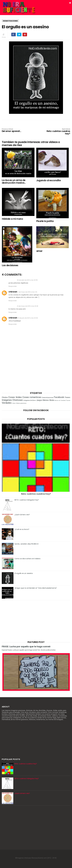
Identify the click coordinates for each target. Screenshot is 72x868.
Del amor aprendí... (15, 130)
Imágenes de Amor (30, 400)
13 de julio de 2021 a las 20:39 (28, 318)
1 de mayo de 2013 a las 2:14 (27, 292)
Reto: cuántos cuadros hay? (57, 132)
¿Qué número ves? (22, 515)
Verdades (7, 403)
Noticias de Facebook (60, 400)
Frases (67, 397)
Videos (14, 403)
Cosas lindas (15, 397)
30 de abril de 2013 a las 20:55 (27, 280)
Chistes (5, 397)
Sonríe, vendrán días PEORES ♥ (26, 544)
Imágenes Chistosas (12, 400)
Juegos (39, 400)
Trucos (68, 400)
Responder (13, 286)
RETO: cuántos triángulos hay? (27, 500)
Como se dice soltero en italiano (27, 559)
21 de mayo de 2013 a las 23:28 (28, 306)
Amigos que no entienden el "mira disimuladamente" (36, 588)
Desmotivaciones (10, 21)
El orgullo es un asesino (24, 573)
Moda (52, 400)
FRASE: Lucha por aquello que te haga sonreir (26, 647)
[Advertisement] (36, 371)
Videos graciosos (21, 403)
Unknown (13, 292)
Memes (46, 400)
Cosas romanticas (32, 397)
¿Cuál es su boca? (22, 529)
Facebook (59, 397)
